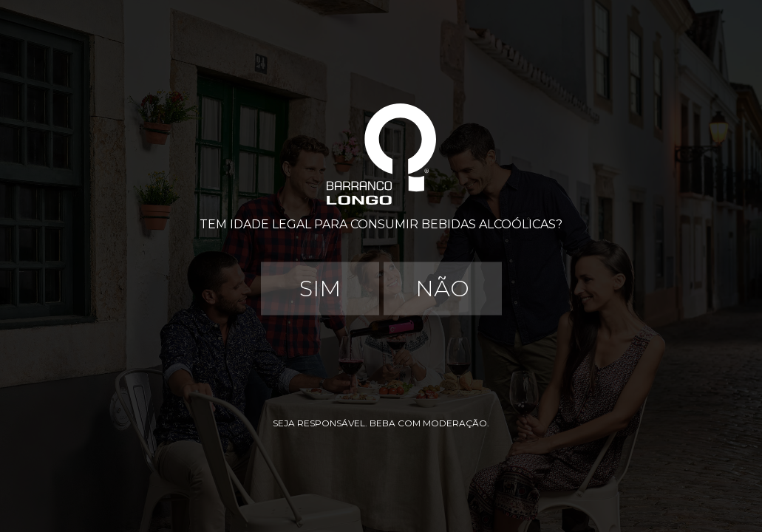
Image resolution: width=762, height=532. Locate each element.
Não (442, 289)
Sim (320, 289)
